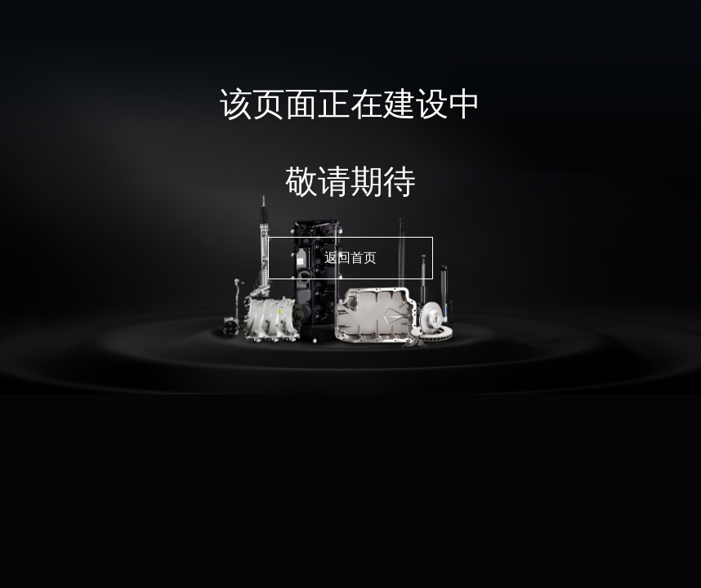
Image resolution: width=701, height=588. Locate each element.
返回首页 (350, 258)
